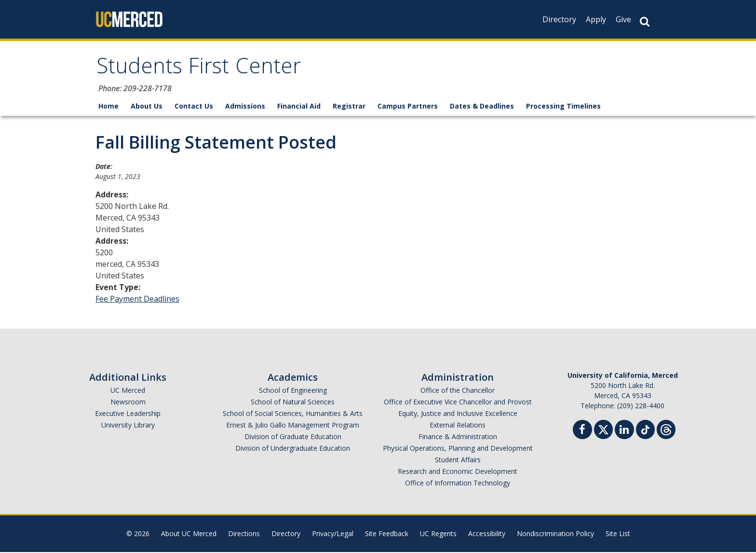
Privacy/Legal (333, 534)
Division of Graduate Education (293, 437)
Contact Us (194, 107)
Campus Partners (408, 107)
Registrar (349, 107)
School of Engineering (293, 391)
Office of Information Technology (458, 484)
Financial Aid (299, 107)
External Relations (458, 426)
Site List (618, 534)
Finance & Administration (458, 437)
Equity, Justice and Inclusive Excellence (458, 414)
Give (623, 19)
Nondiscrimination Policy (555, 534)
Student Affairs (458, 461)
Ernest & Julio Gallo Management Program (293, 426)
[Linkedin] (624, 432)
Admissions (245, 107)
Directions (244, 534)
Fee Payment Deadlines (137, 300)
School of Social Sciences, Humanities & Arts (293, 414)
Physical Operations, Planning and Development (458, 449)
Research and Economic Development (458, 472)
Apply (596, 19)
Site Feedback (387, 534)
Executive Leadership (128, 414)
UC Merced (128, 391)
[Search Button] (645, 21)
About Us (147, 107)
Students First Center (201, 69)
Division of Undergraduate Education (293, 449)
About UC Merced (189, 534)
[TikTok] (645, 429)
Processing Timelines (563, 107)
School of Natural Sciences (293, 403)
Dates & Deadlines (482, 107)
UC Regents (438, 534)
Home (108, 107)
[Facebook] (582, 432)
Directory (559, 19)
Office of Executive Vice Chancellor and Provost (458, 403)
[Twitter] (603, 429)
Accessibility (487, 534)
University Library (128, 426)
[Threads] (666, 429)
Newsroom (128, 403)
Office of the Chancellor (458, 391)
